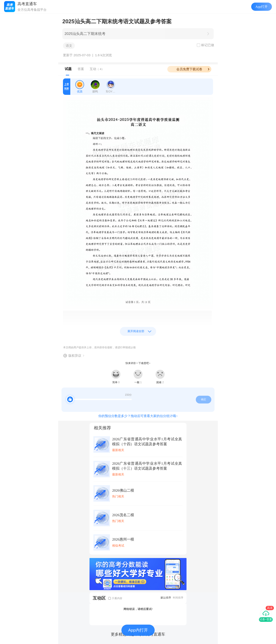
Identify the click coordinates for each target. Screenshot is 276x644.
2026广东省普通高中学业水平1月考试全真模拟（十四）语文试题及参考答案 (147, 442)
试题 (68, 69)
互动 (97, 69)
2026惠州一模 (123, 539)
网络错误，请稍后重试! (138, 609)
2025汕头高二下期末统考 (85, 34)
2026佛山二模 (123, 490)
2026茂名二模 (123, 515)
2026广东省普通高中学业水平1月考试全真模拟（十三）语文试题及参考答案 (147, 466)
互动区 (99, 598)
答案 (81, 69)
